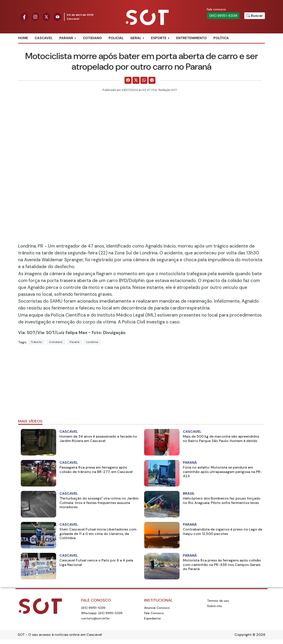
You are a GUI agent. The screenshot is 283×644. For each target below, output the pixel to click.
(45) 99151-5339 (223, 16)
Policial (116, 38)
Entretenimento (191, 38)
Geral (136, 38)
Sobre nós (215, 606)
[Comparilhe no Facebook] (128, 80)
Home (23, 38)
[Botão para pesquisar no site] (255, 16)
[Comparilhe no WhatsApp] (144, 80)
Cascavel (44, 38)
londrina (92, 342)
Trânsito (36, 342)
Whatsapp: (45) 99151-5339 (102, 613)
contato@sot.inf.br (95, 618)
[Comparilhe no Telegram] (152, 80)
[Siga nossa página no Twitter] (46, 16)
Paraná (66, 38)
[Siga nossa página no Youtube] (57, 16)
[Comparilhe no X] (136, 80)
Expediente (152, 618)
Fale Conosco (154, 613)
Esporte (159, 38)
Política (221, 38)
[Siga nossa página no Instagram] (35, 16)
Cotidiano (92, 38)
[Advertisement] (141, 384)
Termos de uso (218, 601)
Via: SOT (27, 333)
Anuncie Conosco (157, 608)
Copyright (243, 635)
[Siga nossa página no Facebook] (24, 16)
